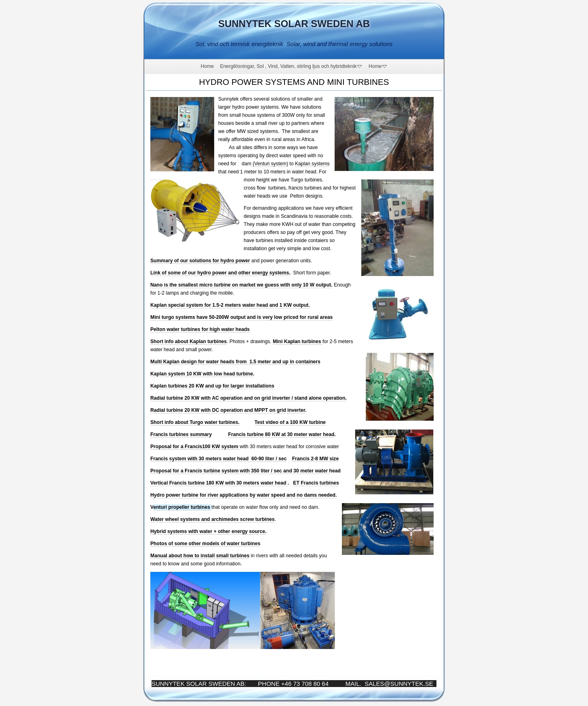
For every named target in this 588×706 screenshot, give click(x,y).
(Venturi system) (270, 164)
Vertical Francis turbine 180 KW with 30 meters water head (219, 483)
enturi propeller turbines (182, 507)
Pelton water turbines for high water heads (200, 329)
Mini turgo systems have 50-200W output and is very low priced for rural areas (241, 317)
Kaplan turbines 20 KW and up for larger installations (212, 386)
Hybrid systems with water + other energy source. (208, 531)
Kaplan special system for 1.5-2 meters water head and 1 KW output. (230, 305)
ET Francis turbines (316, 483)
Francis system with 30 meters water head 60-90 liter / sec (218, 459)
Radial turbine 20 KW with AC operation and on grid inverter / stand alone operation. (249, 398)
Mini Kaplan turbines (298, 341)
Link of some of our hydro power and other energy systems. (220, 273)
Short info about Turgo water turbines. (195, 422)
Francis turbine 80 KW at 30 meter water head (281, 434)
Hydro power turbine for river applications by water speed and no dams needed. (243, 495)
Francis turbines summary (181, 434)
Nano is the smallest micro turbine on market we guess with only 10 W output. (241, 285)
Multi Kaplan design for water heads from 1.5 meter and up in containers (235, 362)
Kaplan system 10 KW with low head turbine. (202, 374)
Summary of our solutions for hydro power (200, 261)
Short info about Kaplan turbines (189, 341)
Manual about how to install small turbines (200, 556)
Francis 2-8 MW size (316, 459)
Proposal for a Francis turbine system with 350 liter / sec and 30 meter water (240, 471)
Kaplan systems (312, 164)
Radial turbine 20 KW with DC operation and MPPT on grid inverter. (228, 410)
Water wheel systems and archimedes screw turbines (213, 519)
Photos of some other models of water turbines (205, 544)
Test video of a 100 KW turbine (290, 422)
